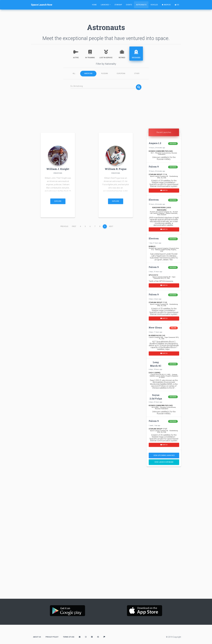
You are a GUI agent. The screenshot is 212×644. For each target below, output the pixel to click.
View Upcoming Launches (164, 455)
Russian (105, 73)
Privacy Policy (52, 637)
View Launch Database (164, 462)
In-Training (90, 53)
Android (166, 5)
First (74, 226)
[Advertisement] (106, 110)
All (74, 73)
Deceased (136, 53)
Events (129, 5)
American (88, 73)
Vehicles (154, 5)
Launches (105, 5)
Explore (58, 201)
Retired (122, 53)
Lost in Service (106, 53)
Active (76, 53)
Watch (164, 190)
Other (137, 73)
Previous (64, 226)
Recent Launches (164, 132)
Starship (118, 5)
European (121, 73)
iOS (177, 5)
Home (94, 5)
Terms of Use (69, 637)
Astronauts (141, 5)
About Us (37, 637)
